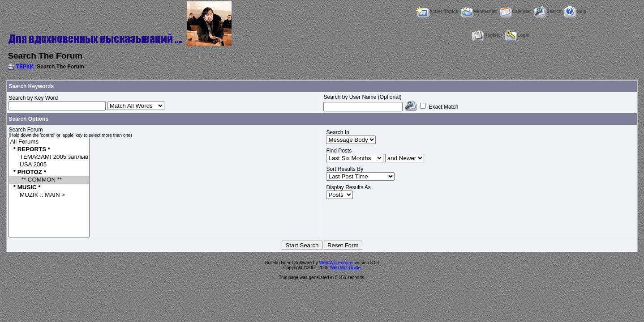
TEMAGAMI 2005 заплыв (49, 157)
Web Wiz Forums (336, 263)
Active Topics (437, 11)
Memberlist (479, 11)
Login (517, 35)
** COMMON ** (49, 180)
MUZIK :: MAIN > (49, 195)
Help (575, 11)
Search (547, 11)
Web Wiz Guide (345, 268)
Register (487, 35)
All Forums (49, 142)
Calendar (515, 11)
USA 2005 (49, 165)
